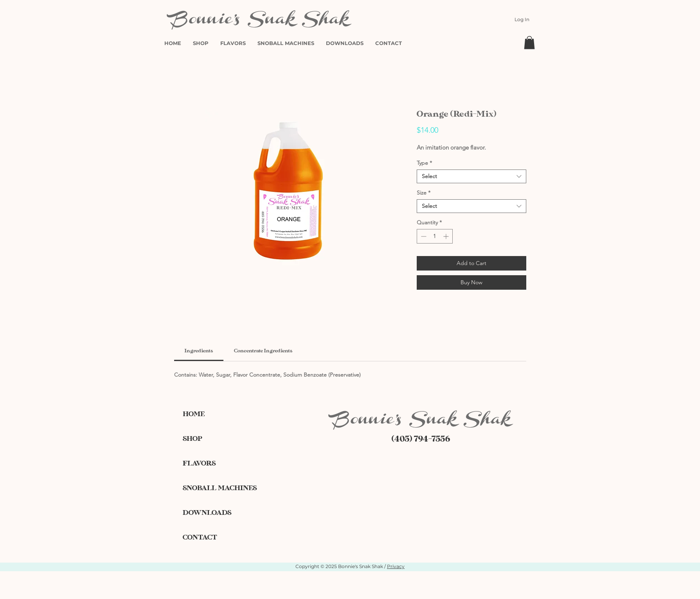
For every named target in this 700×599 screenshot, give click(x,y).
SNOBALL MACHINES (210, 488)
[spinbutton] (435, 236)
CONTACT (200, 537)
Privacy (396, 566)
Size (424, 193)
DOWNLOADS (207, 513)
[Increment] (447, 236)
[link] (199, 351)
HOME (194, 414)
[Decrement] (423, 236)
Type (424, 163)
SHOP (193, 439)
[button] (529, 42)
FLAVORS (199, 463)
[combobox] (471, 176)
